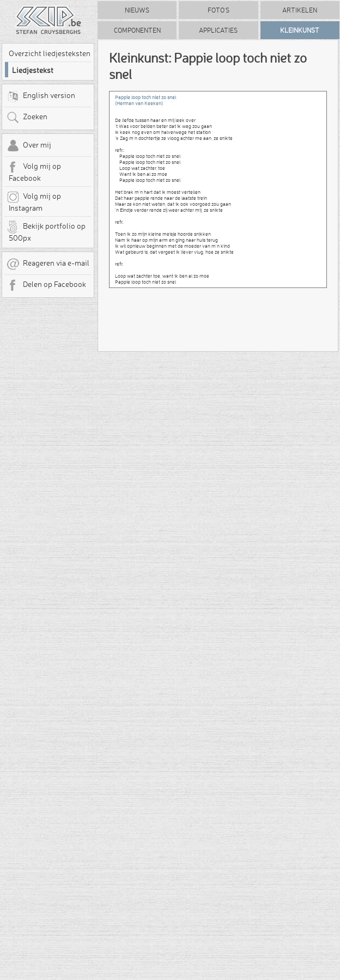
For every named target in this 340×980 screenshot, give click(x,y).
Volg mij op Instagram (34, 201)
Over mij (29, 146)
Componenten (137, 30)
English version (41, 96)
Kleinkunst (300, 30)
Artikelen (300, 10)
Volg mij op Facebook (34, 171)
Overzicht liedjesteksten (50, 53)
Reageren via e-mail (48, 264)
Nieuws (137, 10)
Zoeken (27, 118)
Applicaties (218, 30)
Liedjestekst (33, 70)
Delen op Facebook (46, 285)
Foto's (218, 10)
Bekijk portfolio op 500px (46, 231)
